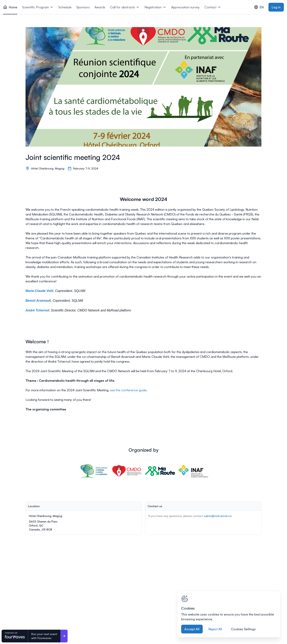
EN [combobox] (259, 7)
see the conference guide (128, 390)
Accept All (192, 629)
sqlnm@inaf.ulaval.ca (218, 516)
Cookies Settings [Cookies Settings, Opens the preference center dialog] (243, 629)
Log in (276, 7)
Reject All (215, 629)
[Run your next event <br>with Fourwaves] (64, 636)
